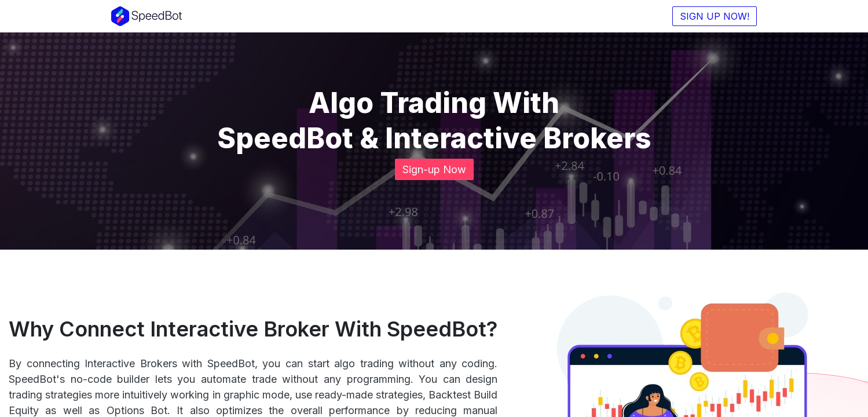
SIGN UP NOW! (713, 16)
